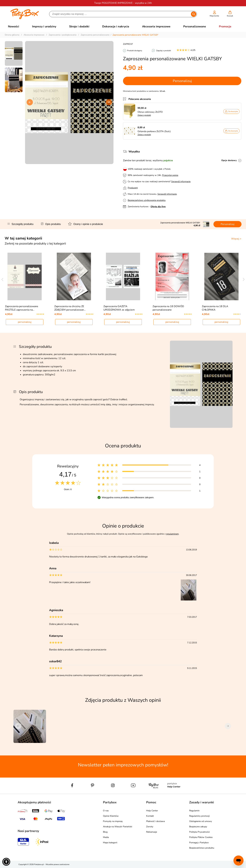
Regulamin (194, 811)
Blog (105, 832)
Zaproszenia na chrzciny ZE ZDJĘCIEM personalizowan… (70, 308)
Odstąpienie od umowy (201, 821)
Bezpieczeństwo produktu (202, 848)
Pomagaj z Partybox (199, 843)
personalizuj (25, 322)
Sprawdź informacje (181, 182)
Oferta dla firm (158, 207)
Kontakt (150, 816)
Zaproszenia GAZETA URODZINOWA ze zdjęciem (119, 308)
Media (106, 837)
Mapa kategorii (110, 843)
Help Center (152, 811)
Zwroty (150, 827)
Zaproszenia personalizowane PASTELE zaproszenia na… (22, 308)
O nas (106, 811)
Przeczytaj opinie (170, 175)
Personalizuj (182, 81)
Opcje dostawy (229, 160)
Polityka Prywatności (199, 832)
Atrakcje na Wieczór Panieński (118, 827)
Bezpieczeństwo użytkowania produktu (147, 200)
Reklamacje (152, 832)
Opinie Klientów (111, 816)
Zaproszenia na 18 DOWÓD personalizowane (168, 308)
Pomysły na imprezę (113, 821)
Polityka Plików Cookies (201, 837)
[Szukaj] (120, 14)
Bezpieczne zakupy (198, 827)
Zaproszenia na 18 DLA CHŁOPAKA (215, 308)
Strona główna (12, 35)
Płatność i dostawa (155, 821)
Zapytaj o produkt (164, 51)
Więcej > (236, 239)
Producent (133, 188)
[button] (109, 102)
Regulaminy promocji (199, 816)
